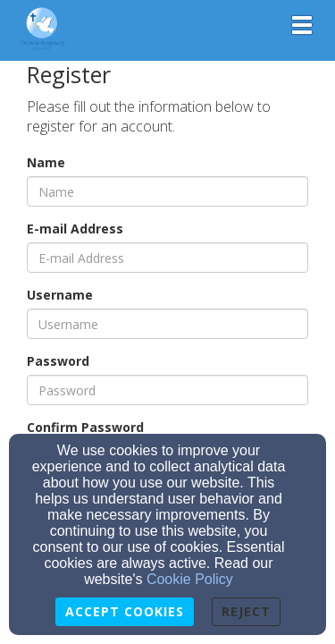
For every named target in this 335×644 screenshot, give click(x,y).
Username (60, 295)
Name (46, 162)
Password (58, 361)
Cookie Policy (190, 579)
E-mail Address (75, 229)
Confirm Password (85, 427)
